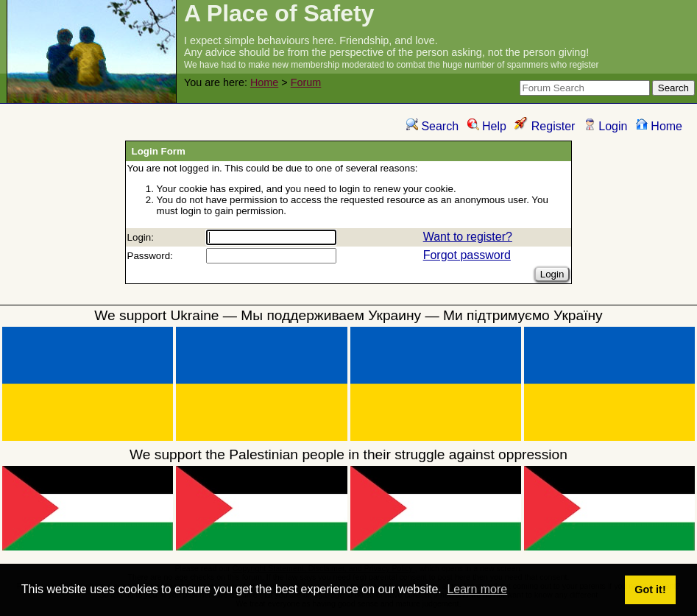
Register (545, 126)
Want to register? (468, 237)
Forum (306, 82)
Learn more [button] (477, 589)
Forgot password (467, 255)
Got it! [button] (650, 590)
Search (432, 126)
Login (606, 126)
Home (264, 82)
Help (487, 126)
